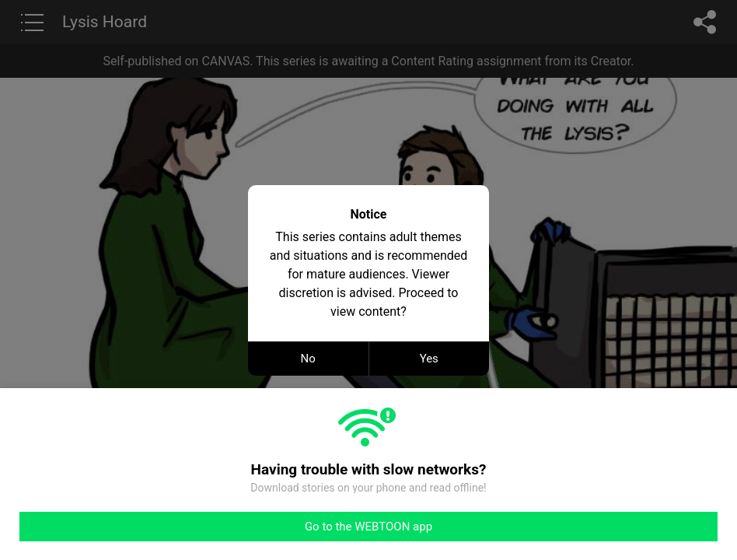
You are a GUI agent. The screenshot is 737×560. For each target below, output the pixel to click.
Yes (429, 359)
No (308, 359)
